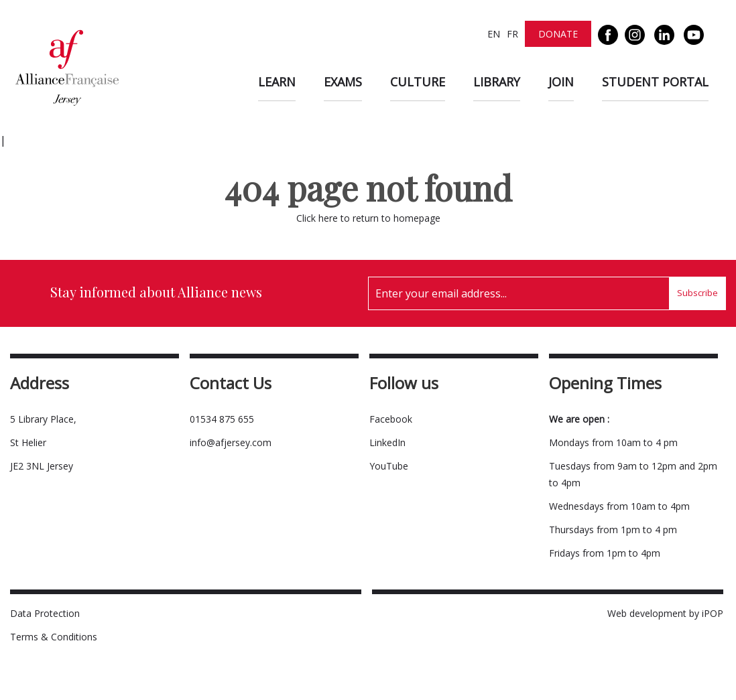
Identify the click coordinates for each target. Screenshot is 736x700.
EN (494, 34)
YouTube (389, 466)
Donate (558, 34)
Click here (317, 218)
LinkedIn (387, 442)
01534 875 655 (222, 419)
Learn (277, 82)
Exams (343, 82)
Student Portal (655, 82)
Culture (418, 82)
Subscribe (697, 293)
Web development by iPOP (665, 613)
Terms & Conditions (54, 637)
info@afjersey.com (231, 442)
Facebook (391, 419)
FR (512, 34)
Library (497, 82)
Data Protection (45, 613)
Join (561, 82)
